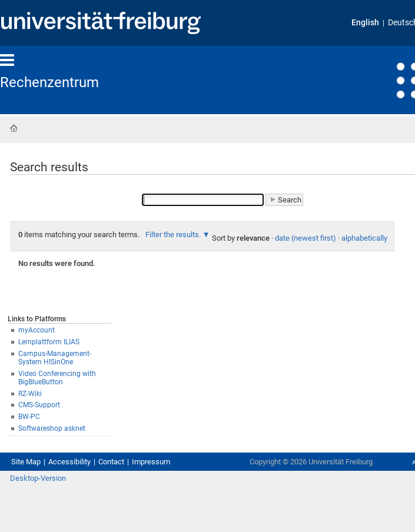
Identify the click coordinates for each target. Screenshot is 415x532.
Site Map (26, 462)
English (365, 23)
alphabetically (364, 238)
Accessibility (69, 462)
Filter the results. (174, 235)
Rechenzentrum (49, 82)
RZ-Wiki (30, 394)
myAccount (36, 330)
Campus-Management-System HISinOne (55, 358)
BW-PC (29, 417)
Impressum (151, 462)
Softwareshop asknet (52, 428)
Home (14, 128)
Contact (111, 462)
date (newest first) (306, 238)
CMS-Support (39, 405)
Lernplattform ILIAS (49, 342)
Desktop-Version (38, 478)
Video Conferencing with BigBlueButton (57, 378)
